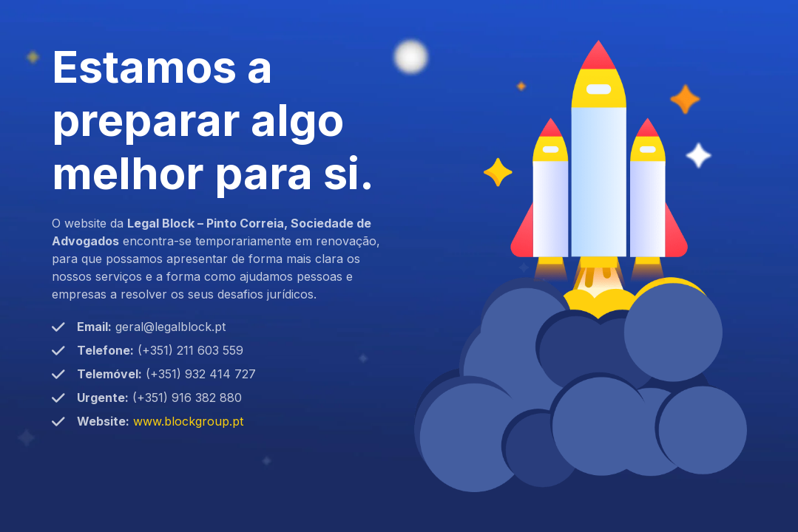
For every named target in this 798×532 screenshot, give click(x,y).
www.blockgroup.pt (188, 421)
